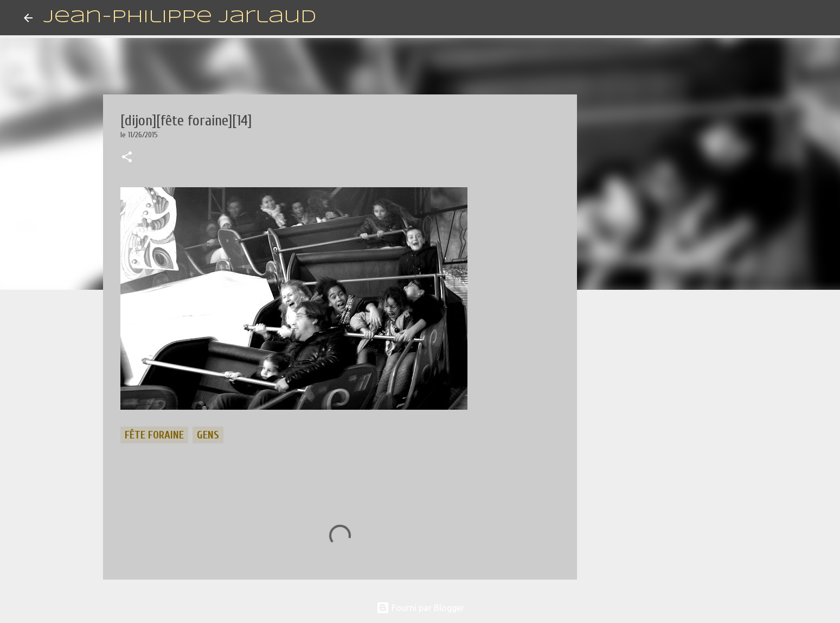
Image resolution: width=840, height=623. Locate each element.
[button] (127, 158)
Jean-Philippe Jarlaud (180, 18)
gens (208, 435)
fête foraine (154, 435)
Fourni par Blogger (420, 608)
